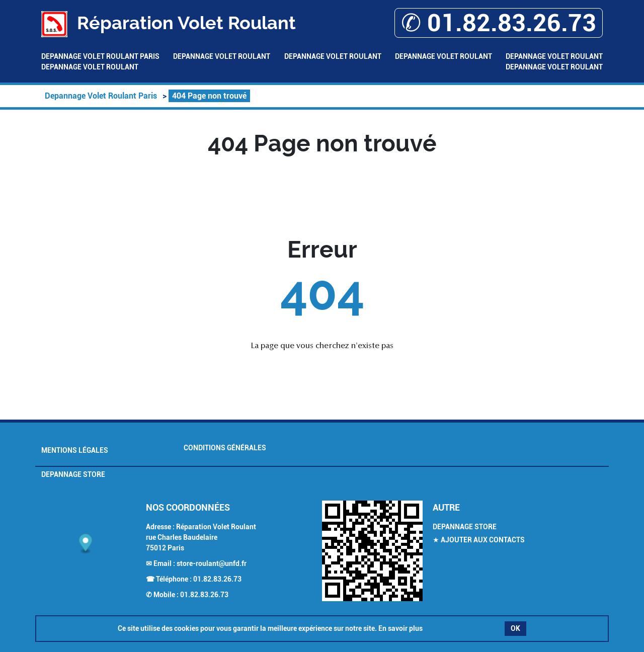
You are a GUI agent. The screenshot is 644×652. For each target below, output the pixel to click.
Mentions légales (75, 450)
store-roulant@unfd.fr (212, 563)
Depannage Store (73, 474)
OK (515, 628)
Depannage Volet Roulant (222, 56)
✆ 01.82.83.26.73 (499, 23)
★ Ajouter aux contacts (479, 540)
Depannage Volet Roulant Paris (100, 56)
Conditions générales (225, 448)
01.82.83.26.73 (217, 579)
